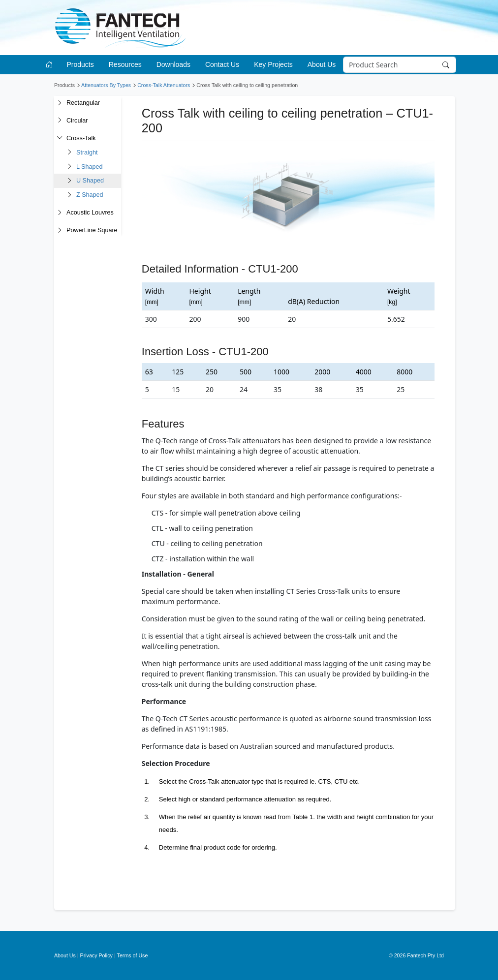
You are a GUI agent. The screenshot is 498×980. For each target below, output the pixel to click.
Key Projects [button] (273, 64)
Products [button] (80, 64)
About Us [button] (322, 64)
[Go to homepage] (51, 65)
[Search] (399, 65)
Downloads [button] (173, 64)
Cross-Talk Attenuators (164, 85)
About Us (65, 955)
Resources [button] (125, 64)
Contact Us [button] (222, 64)
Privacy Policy (96, 955)
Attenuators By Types (106, 85)
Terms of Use (133, 955)
